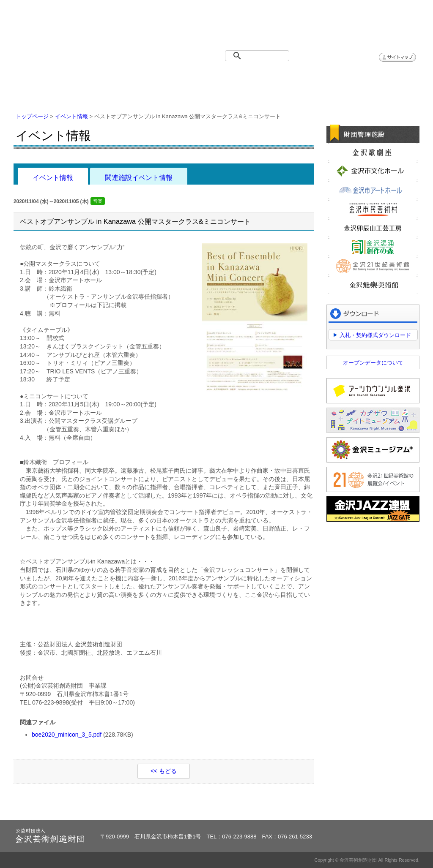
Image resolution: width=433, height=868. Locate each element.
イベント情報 (115, 76)
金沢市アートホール (373, 190)
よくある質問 (318, 76)
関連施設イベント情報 (139, 177)
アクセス (386, 76)
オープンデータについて (373, 363)
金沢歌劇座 (373, 152)
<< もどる (164, 771)
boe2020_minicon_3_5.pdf (67, 735)
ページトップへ (393, 808)
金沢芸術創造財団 (62, 27)
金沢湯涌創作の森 (373, 247)
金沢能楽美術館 (373, 285)
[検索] (259, 56)
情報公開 (250, 76)
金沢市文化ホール (373, 171)
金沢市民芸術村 (373, 209)
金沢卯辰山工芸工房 (373, 228)
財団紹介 (183, 76)
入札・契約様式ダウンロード (375, 335)
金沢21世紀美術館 (373, 266)
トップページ (47, 76)
